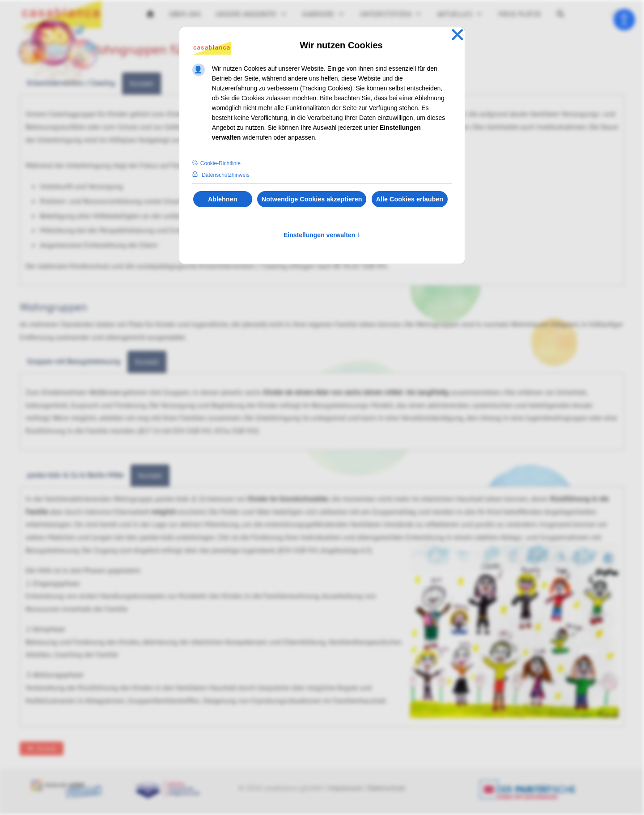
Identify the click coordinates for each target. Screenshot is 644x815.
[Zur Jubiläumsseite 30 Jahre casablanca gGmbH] (58, 52)
